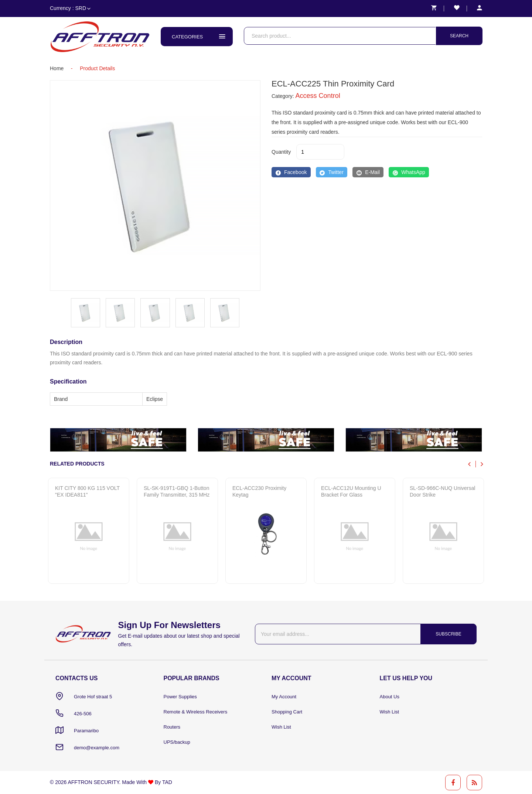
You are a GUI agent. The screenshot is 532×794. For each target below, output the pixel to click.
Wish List (281, 727)
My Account (284, 697)
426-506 (83, 714)
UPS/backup (177, 742)
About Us (390, 697)
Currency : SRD (70, 8)
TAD (167, 782)
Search (459, 36)
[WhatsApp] (409, 172)
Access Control (318, 96)
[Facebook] (291, 172)
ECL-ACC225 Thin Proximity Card (333, 84)
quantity (281, 152)
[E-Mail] (368, 172)
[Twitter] (332, 172)
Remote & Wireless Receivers (196, 712)
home (57, 68)
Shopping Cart (287, 712)
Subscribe (448, 634)
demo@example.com (97, 748)
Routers (172, 727)
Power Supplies (180, 697)
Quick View (83, 569)
